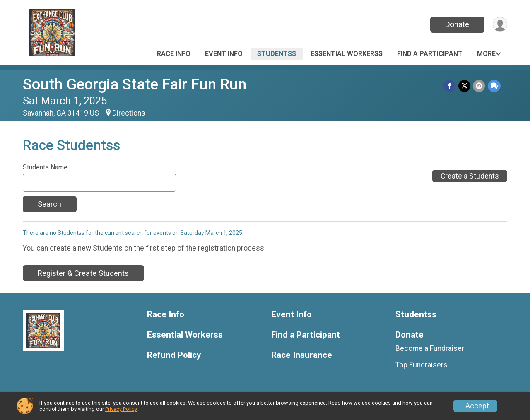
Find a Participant (430, 54)
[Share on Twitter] (465, 86)
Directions (129, 113)
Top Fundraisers (422, 365)
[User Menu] (500, 25)
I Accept (475, 406)
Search (49, 204)
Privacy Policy (121, 409)
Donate (457, 24)
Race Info (174, 54)
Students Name (45, 167)
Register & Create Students (83, 273)
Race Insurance (302, 355)
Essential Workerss (347, 54)
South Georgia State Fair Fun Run (135, 84)
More (486, 54)
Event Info (224, 54)
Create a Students (470, 176)
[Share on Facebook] (450, 86)
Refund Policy (174, 355)
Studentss (277, 54)
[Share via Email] (479, 86)
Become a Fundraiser (430, 348)
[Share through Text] (494, 86)
